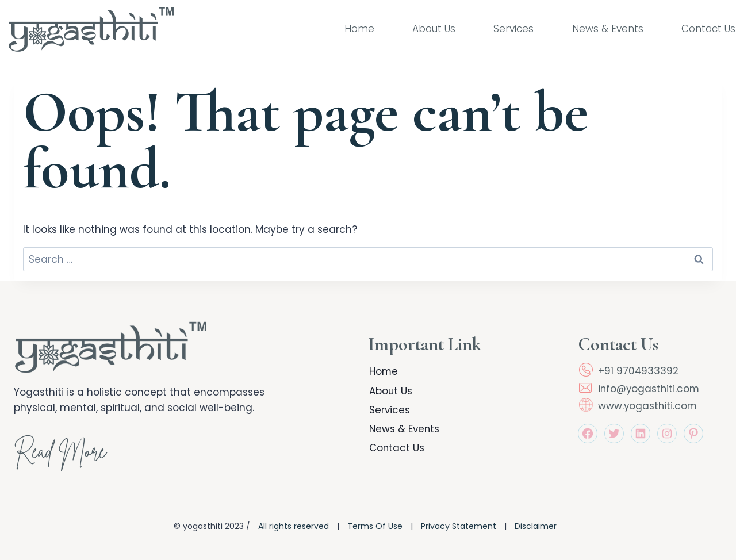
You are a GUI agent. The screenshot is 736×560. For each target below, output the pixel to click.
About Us (434, 29)
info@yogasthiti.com (650, 389)
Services (513, 29)
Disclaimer (536, 526)
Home (359, 29)
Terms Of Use (375, 526)
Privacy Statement (459, 526)
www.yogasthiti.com (648, 406)
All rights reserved (294, 526)
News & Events (608, 29)
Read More (63, 454)
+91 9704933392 (639, 371)
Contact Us (708, 29)
